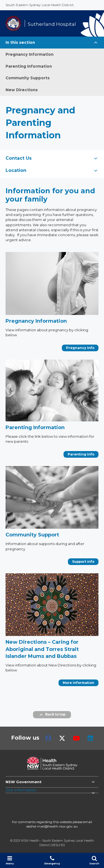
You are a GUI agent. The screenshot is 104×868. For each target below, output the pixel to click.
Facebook (48, 738)
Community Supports (28, 78)
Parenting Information (29, 66)
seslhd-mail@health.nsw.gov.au (52, 826)
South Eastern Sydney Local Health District (40, 5)
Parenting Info (81, 454)
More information (78, 683)
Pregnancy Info (80, 348)
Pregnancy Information (30, 54)
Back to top (52, 715)
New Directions (22, 90)
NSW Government (24, 782)
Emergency (52, 860)
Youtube (76, 738)
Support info (83, 562)
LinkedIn (90, 738)
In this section (20, 42)
